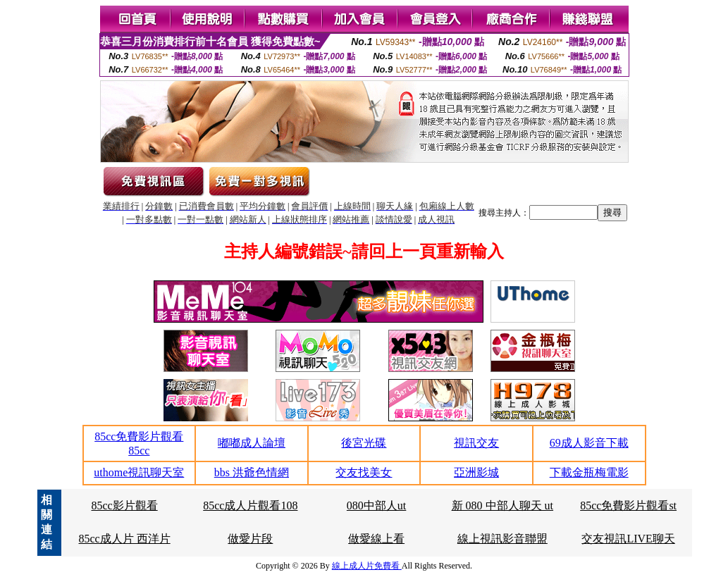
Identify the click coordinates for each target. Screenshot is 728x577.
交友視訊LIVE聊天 (628, 539)
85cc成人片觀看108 (250, 505)
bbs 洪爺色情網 (252, 472)
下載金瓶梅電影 (589, 472)
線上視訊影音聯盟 (502, 539)
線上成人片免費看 (367, 566)
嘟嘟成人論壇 (252, 443)
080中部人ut (376, 505)
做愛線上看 (376, 539)
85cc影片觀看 (124, 505)
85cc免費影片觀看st (628, 505)
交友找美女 (364, 472)
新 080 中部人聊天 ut (502, 505)
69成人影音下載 (589, 443)
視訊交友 (476, 443)
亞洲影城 (476, 472)
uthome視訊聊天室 (139, 472)
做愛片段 (250, 539)
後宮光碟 (364, 443)
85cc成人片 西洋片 (124, 539)
